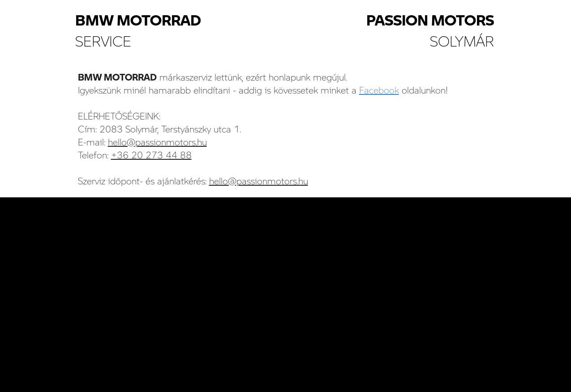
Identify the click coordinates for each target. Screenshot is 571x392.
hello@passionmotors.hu (157, 142)
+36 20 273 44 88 (151, 155)
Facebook (379, 90)
